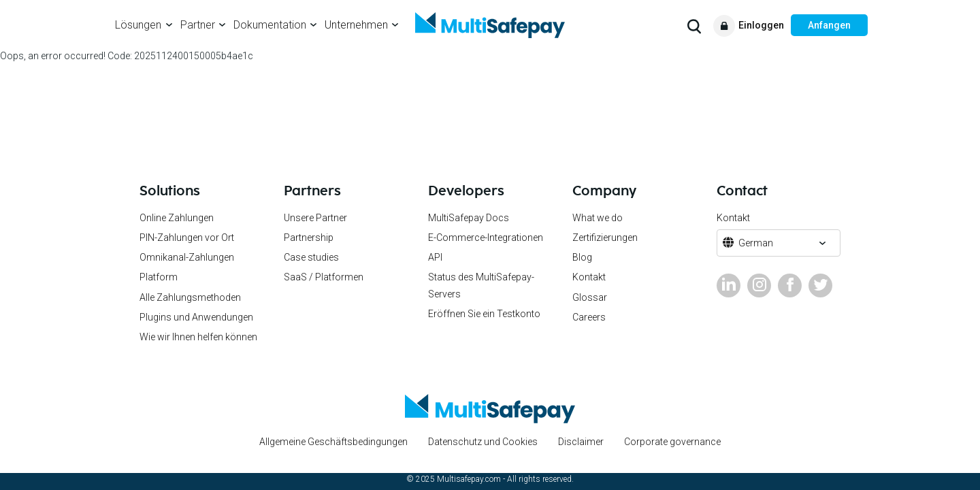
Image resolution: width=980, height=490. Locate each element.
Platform (159, 277)
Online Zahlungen (177, 218)
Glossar (590, 297)
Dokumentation (270, 25)
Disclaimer (581, 442)
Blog (582, 257)
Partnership (309, 238)
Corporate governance (672, 442)
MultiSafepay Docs (469, 218)
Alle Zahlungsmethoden (190, 297)
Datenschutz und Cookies (483, 442)
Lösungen (138, 25)
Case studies (311, 257)
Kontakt (589, 277)
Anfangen (829, 25)
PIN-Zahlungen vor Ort (187, 238)
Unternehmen (356, 25)
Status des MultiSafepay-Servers (481, 285)
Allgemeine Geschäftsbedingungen (333, 442)
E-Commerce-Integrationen (486, 238)
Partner (198, 25)
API (435, 257)
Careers (589, 317)
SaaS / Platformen (324, 277)
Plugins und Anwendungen (196, 317)
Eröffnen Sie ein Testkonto (484, 314)
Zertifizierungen (605, 238)
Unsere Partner (315, 218)
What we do (598, 218)
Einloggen (761, 25)
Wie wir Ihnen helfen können (198, 337)
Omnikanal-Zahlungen (187, 257)
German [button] (756, 243)
